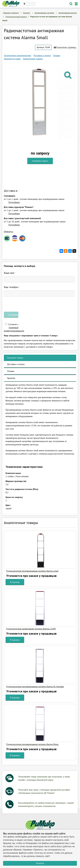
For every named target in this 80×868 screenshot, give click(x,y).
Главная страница (11, 13)
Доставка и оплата (42, 55)
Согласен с (14, 328)
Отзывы (57, 55)
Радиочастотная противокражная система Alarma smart (32, 571)
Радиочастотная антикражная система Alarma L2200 (31, 629)
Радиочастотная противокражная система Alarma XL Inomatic (35, 687)
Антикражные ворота (68, 13)
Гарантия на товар (12, 59)
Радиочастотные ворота (16, 17)
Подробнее (14, 202)
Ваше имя (10, 273)
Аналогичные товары (33, 59)
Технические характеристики (17, 55)
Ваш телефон (12, 287)
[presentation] (27, 304)
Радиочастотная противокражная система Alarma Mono (32, 744)
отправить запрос (40, 161)
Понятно (40, 863)
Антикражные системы (44, 13)
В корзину (15, 582)
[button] (68, 75)
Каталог (27, 13)
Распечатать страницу (65, 47)
